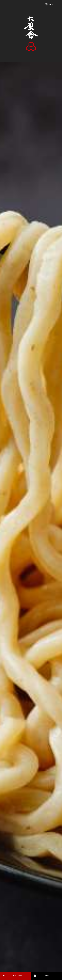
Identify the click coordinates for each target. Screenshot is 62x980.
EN (48, 4)
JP (52, 4)
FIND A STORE (12, 976)
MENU (40, 976)
